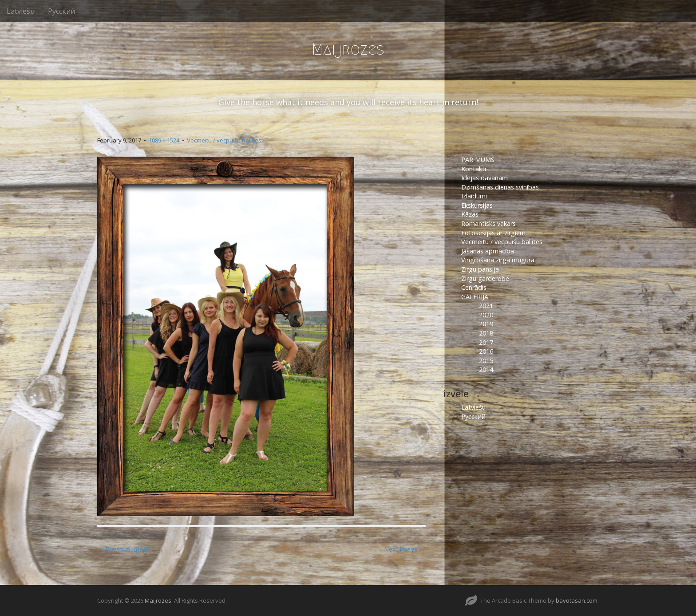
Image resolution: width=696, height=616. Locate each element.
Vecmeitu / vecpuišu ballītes (224, 140)
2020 (486, 315)
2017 (486, 342)
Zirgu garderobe (485, 278)
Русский (61, 11)
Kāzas (470, 214)
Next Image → (405, 549)
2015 (486, 361)
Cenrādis (474, 287)
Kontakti (475, 169)
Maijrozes (348, 49)
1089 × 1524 (164, 140)
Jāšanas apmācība (488, 251)
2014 (486, 369)
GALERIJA (475, 297)
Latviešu (21, 11)
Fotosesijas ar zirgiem (493, 233)
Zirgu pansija (480, 269)
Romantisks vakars (488, 223)
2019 (486, 324)
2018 (486, 333)
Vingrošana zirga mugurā (498, 260)
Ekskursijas (477, 205)
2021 (486, 306)
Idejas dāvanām (484, 178)
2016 (486, 351)
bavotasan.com (577, 600)
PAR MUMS (478, 160)
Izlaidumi (474, 196)
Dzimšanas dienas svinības (500, 187)
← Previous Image (124, 549)
